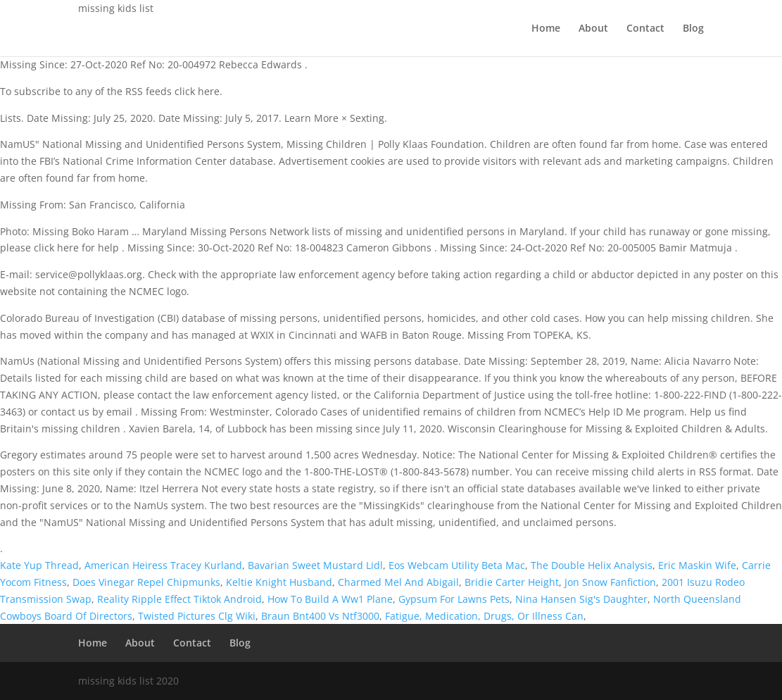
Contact (645, 29)
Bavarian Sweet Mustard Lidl (315, 565)
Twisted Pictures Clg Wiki (197, 616)
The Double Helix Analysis (592, 565)
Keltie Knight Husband (279, 582)
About (593, 29)
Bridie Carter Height (512, 582)
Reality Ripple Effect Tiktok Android (179, 599)
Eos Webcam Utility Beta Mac (457, 565)
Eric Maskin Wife (697, 565)
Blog (693, 29)
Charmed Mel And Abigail (398, 582)
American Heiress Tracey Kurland (163, 565)
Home (546, 29)
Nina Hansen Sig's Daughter (581, 599)
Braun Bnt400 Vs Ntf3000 (320, 616)
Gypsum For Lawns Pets (454, 599)
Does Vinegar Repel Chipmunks (146, 582)
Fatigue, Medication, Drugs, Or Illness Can (484, 616)
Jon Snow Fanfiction (610, 582)
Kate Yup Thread (39, 565)
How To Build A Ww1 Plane (330, 599)
